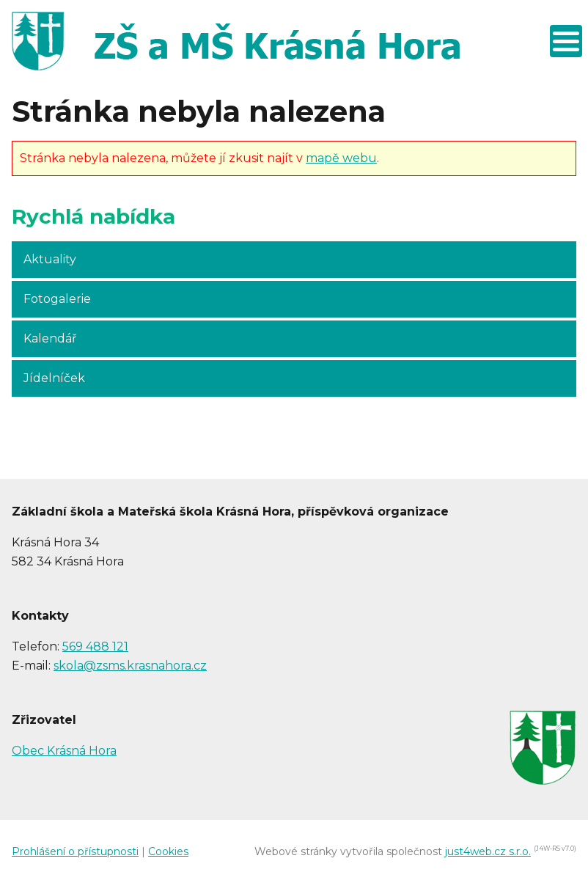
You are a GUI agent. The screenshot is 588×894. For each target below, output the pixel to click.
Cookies (168, 851)
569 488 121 (95, 646)
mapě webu (341, 158)
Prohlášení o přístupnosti (75, 851)
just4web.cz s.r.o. (488, 851)
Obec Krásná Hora (64, 751)
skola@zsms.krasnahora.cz (130, 666)
